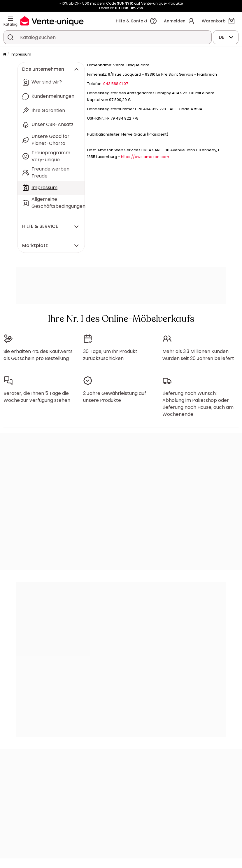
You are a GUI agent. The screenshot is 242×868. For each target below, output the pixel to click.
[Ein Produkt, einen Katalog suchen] (10, 37)
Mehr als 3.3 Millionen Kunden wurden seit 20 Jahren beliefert (198, 355)
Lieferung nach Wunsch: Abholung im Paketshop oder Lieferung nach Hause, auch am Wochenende (198, 404)
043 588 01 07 (116, 84)
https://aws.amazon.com (145, 157)
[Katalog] (10, 19)
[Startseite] (5, 55)
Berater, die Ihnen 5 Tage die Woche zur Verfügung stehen (37, 397)
